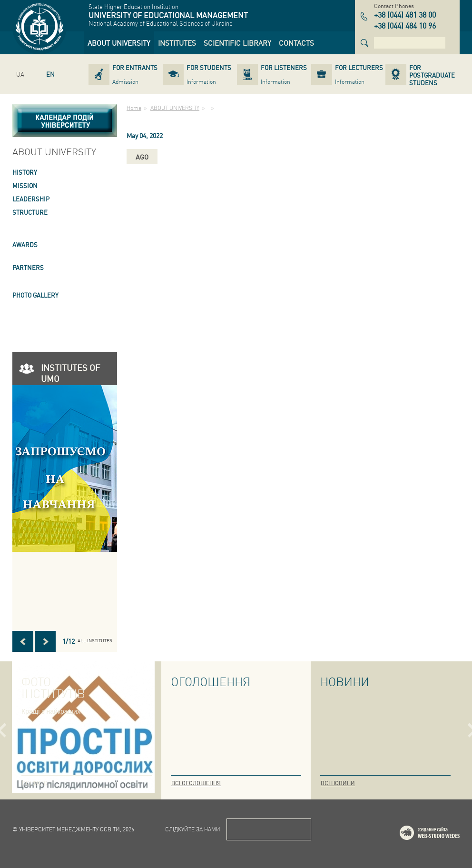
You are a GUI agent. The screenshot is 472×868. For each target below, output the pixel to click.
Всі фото (35, 783)
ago (142, 157)
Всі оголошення (196, 783)
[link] (119, 43)
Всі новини (338, 783)
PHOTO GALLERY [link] (35, 295)
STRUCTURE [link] (30, 212)
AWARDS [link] (25, 244)
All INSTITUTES (95, 640)
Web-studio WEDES (442, 834)
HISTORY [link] (25, 172)
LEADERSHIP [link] (31, 199)
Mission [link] (25, 185)
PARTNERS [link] (28, 267)
